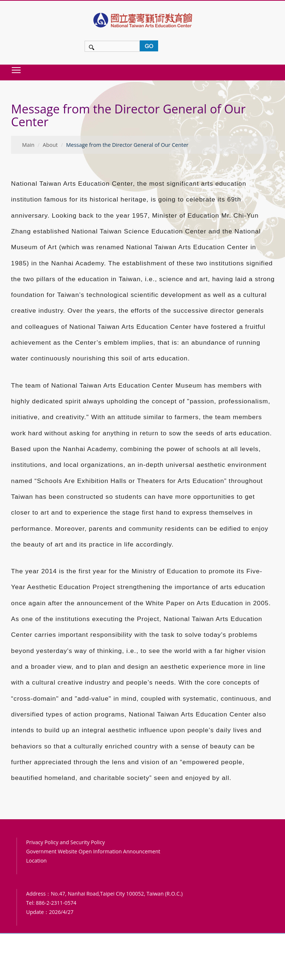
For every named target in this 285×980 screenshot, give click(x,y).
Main (28, 145)
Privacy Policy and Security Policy (65, 842)
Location (36, 861)
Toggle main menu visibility (17, 70)
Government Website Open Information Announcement (93, 851)
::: (13, 93)
